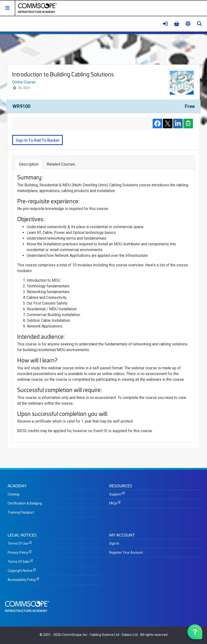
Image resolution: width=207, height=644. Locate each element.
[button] (8, 8)
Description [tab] (29, 164)
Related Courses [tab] (61, 164)
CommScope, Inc (75, 635)
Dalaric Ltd (130, 635)
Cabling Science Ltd (105, 635)
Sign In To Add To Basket (37, 140)
